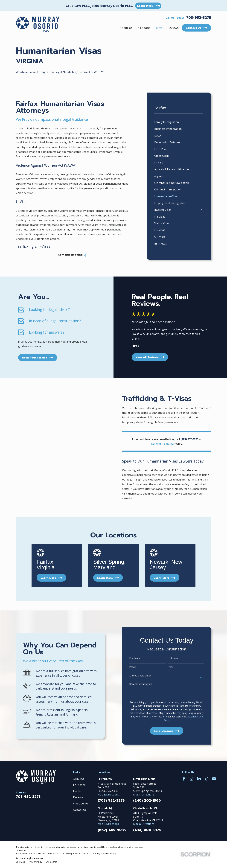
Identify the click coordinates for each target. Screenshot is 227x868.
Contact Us (80, 810)
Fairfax (77, 791)
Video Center (81, 803)
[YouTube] (214, 779)
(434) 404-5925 (147, 830)
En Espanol (80, 785)
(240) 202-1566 (147, 801)
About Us (79, 779)
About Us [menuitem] (126, 28)
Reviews (78, 797)
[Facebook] (184, 779)
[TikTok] (207, 779)
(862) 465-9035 (112, 830)
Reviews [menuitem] (173, 28)
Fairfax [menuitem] (159, 28)
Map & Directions (108, 794)
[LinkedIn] (199, 779)
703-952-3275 (199, 18)
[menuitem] (179, 122)
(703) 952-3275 (111, 801)
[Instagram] (191, 779)
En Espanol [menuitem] (144, 28)
